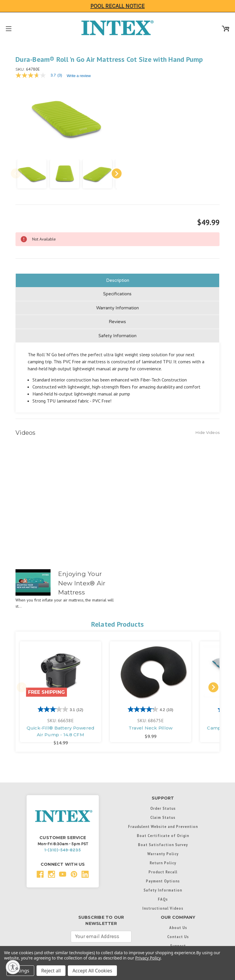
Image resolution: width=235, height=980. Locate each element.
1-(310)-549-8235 (63, 848)
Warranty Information (117, 305)
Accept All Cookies (92, 971)
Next (113, 171)
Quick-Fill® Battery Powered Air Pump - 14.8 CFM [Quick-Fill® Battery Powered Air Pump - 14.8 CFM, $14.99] (61, 729)
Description (118, 278)
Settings (20, 971)
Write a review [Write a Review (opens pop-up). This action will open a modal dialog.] (79, 76)
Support (178, 943)
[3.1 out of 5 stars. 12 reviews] (60, 707)
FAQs (163, 897)
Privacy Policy (148, 958)
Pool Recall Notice (117, 6)
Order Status (163, 806)
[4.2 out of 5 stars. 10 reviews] (150, 707)
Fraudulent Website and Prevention (163, 824)
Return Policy (163, 860)
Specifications (117, 292)
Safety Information (117, 333)
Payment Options (163, 879)
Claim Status (163, 815)
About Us (178, 925)
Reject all (51, 971)
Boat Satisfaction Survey (163, 842)
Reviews (117, 319)
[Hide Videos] (208, 430)
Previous (16, 171)
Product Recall (163, 870)
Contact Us (178, 934)
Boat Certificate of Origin (163, 833)
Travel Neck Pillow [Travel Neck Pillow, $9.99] (151, 726)
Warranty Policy (163, 851)
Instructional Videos (163, 906)
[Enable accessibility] (13, 967)
